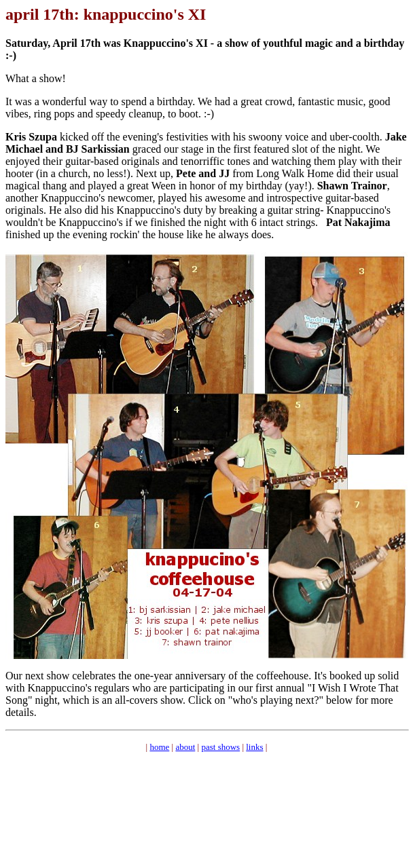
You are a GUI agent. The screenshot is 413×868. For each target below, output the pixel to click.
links (254, 747)
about (185, 747)
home (159, 747)
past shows (220, 747)
